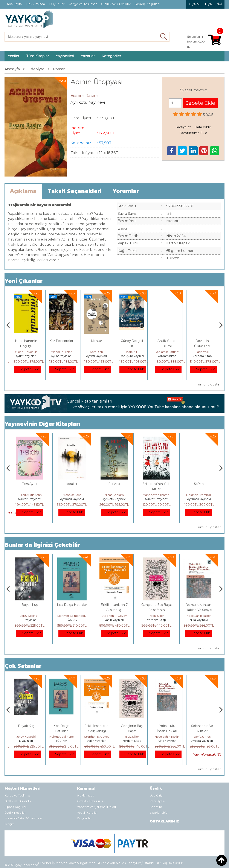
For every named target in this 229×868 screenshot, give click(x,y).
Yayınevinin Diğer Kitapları (43, 424)
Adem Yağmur (30, 495)
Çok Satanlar (23, 666)
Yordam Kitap (202, 356)
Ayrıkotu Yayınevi (30, 499)
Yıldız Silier (199, 616)
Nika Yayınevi (202, 741)
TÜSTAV (114, 620)
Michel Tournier (96, 352)
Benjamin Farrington (204, 352)
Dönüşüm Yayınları (167, 356)
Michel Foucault (61, 352)
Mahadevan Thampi (199, 495)
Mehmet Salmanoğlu (114, 616)
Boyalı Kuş (72, 605)
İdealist (114, 484)
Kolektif (167, 352)
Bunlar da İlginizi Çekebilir (42, 545)
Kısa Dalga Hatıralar (114, 605)
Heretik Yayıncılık (30, 620)
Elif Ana (156, 484)
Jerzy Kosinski (72, 616)
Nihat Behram (156, 495)
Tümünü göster (208, 384)
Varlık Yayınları (156, 620)
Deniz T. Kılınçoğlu (30, 616)
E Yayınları (72, 620)
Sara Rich (132, 352)
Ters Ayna (72, 484)
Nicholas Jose (114, 495)
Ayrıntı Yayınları (61, 356)
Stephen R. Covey (156, 616)
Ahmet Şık (26, 352)
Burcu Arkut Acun (72, 495)
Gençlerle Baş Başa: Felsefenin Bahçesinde (199, 610)
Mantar (132, 341)
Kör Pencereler (97, 341)
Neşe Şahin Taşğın (202, 737)
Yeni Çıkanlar (24, 281)
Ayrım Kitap (26, 356)
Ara (164, 37)
